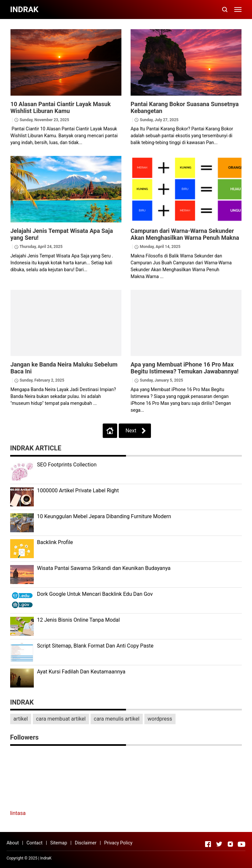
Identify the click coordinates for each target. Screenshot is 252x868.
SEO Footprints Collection (67, 465)
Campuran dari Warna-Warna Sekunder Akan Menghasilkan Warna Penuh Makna (185, 234)
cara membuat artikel (61, 719)
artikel (21, 719)
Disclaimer (86, 843)
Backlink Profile (55, 542)
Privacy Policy (118, 843)
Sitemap (59, 843)
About (13, 843)
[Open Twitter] (219, 844)
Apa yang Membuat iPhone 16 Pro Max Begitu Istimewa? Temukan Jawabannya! (185, 368)
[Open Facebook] (208, 844)
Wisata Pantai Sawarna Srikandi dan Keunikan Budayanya (104, 568)
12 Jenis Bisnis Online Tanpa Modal (78, 620)
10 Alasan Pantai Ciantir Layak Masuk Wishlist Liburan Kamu (61, 107)
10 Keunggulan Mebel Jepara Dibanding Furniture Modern (104, 516)
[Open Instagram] (230, 844)
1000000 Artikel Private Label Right (78, 491)
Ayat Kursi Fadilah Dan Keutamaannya (81, 672)
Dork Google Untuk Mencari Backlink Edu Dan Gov (95, 594)
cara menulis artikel (117, 719)
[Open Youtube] (241, 844)
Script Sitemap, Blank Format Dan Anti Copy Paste (95, 646)
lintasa (18, 813)
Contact (35, 843)
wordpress (160, 719)
